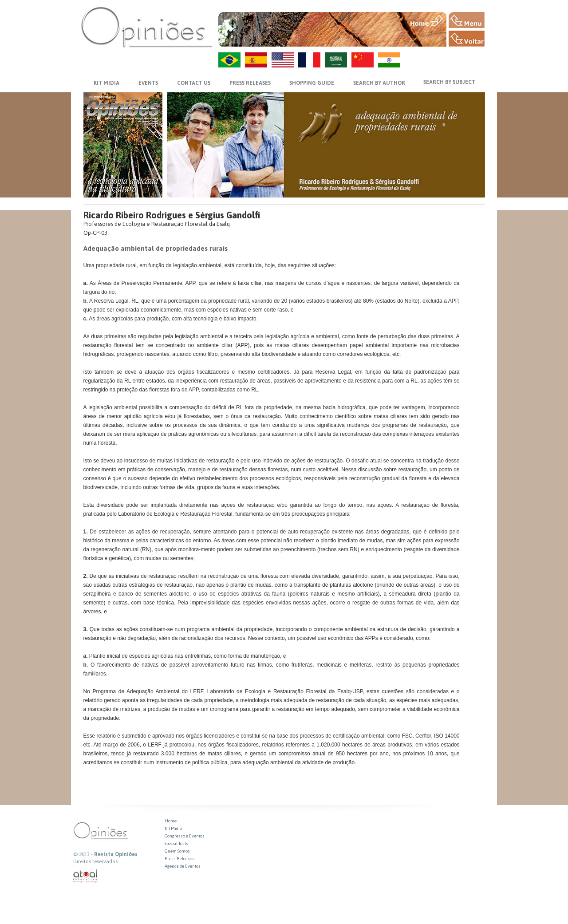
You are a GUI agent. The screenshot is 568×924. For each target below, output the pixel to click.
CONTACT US (194, 83)
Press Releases (179, 859)
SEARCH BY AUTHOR (379, 83)
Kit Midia (173, 828)
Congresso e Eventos (185, 836)
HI (389, 60)
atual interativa (86, 876)
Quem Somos (177, 851)
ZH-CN (363, 60)
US (283, 60)
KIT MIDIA (106, 83)
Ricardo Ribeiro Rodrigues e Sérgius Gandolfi (172, 215)
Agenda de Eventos (183, 866)
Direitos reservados (95, 861)
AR (336, 60)
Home (171, 821)
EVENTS (148, 83)
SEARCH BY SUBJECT (449, 82)
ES (256, 60)
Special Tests (176, 843)
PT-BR (229, 60)
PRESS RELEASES (250, 83)
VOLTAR (467, 39)
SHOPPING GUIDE (312, 83)
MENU (467, 20)
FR (309, 60)
